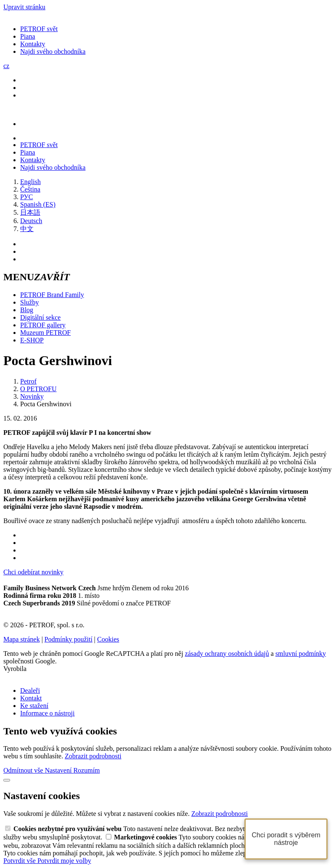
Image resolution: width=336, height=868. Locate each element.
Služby (29, 302)
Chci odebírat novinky (33, 572)
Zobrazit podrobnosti (93, 756)
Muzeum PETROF (45, 333)
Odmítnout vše (24, 770)
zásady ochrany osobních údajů (227, 654)
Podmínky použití (68, 639)
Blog (27, 310)
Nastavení (59, 770)
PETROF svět (39, 29)
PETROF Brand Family (52, 295)
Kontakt (31, 698)
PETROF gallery (43, 325)
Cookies (108, 639)
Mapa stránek (22, 639)
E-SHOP (32, 340)
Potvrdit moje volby (64, 861)
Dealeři (30, 690)
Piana (28, 36)
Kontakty (33, 44)
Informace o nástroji (47, 713)
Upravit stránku (24, 7)
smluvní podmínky (301, 654)
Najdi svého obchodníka (53, 51)
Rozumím (87, 770)
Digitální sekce (40, 317)
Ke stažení (34, 706)
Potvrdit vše (20, 861)
